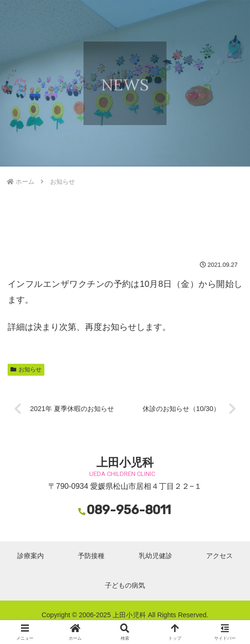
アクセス (219, 556)
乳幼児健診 (156, 556)
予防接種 (91, 556)
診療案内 (31, 556)
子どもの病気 (125, 585)
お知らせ (26, 370)
